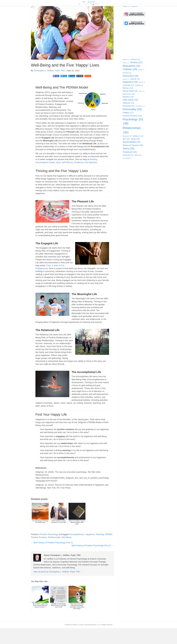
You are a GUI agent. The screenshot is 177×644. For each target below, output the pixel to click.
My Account (91, 2)
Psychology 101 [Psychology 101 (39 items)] (133, 138)
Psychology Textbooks (88, 13)
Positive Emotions (39, 553)
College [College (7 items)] (141, 86)
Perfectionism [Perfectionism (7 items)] (140, 122)
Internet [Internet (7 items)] (142, 98)
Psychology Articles (64, 13)
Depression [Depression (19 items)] (130, 92)
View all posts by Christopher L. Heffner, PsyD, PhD (58, 588)
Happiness (90, 550)
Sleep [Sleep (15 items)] (135, 155)
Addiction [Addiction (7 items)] (126, 76)
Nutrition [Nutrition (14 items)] (128, 113)
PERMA (109, 550)
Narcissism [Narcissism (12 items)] (129, 110)
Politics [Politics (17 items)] (128, 129)
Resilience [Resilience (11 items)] (138, 152)
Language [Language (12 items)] (128, 101)
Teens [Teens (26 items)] (129, 165)
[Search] (144, 13)
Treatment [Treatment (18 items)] (130, 168)
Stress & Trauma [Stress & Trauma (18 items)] (133, 161)
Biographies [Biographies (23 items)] (131, 82)
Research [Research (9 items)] (127, 152)
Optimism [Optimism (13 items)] (128, 119)
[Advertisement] (134, 57)
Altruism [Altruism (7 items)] (126, 79)
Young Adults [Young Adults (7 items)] (127, 174)
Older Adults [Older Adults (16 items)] (130, 116)
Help (84, 2)
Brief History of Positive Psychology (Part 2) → (93, 562)
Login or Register (130, 22)
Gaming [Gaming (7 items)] (126, 95)
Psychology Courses (112, 13)
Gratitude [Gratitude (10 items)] (135, 95)
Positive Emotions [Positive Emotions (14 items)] (132, 132)
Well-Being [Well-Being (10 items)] (128, 171)
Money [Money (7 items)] (142, 107)
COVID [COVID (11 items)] (127, 89)
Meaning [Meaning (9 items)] (139, 101)
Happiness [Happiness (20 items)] (130, 98)
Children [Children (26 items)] (130, 85)
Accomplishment (77, 550)
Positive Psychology (49, 550)
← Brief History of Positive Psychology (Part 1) (52, 559)
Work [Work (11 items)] (138, 171)
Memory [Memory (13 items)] (128, 104)
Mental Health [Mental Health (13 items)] (130, 107)
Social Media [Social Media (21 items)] (132, 158)
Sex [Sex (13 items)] (126, 155)
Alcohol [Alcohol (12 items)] (135, 75)
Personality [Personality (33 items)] (132, 125)
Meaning (100, 550)
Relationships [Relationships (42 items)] (132, 146)
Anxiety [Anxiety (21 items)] (136, 78)
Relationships (54, 553)
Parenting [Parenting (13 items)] (129, 122)
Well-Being (66, 553)
